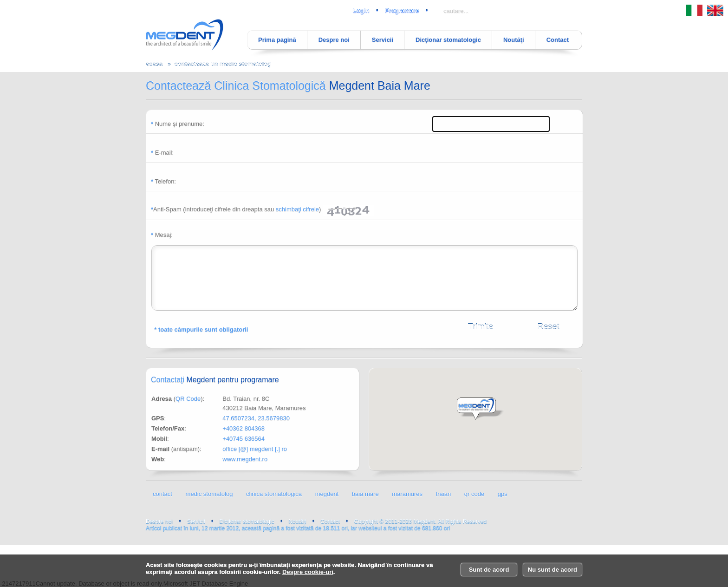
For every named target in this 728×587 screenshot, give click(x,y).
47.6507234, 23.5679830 (256, 418)
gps (503, 494)
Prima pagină (277, 40)
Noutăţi (514, 40)
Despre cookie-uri (308, 572)
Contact (558, 40)
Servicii (383, 40)
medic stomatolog (209, 494)
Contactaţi (215, 380)
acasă (154, 64)
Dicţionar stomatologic (448, 40)
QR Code (188, 399)
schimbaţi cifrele (297, 209)
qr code (474, 494)
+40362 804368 (244, 428)
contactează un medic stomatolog (223, 64)
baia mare (365, 494)
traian (444, 494)
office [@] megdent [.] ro (255, 449)
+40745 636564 (244, 439)
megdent (327, 494)
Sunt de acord (489, 570)
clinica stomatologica (274, 494)
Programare (402, 10)
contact (162, 494)
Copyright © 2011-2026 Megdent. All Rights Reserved (421, 522)
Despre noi (334, 40)
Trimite (481, 327)
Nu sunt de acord (552, 570)
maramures (407, 494)
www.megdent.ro (245, 459)
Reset (548, 327)
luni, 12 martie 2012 (564, 517)
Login (361, 10)
